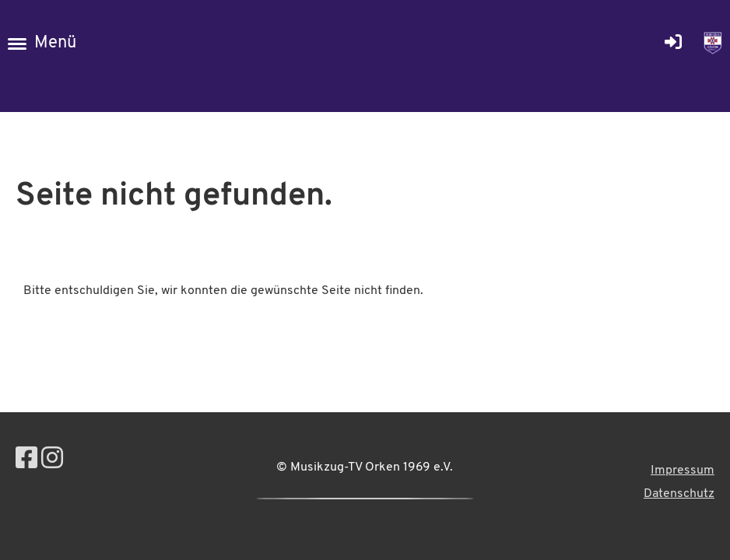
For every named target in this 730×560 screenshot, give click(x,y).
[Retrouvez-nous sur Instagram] (52, 460)
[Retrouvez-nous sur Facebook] (26, 460)
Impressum (683, 471)
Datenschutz (679, 494)
